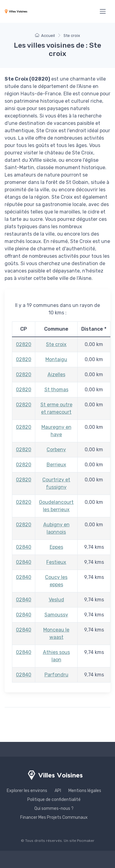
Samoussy (56, 615)
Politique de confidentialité (54, 800)
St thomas (56, 390)
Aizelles (56, 374)
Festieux (56, 562)
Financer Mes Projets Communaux (54, 817)
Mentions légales (85, 791)
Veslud (56, 600)
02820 (24, 344)
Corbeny (56, 450)
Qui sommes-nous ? (54, 808)
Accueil (45, 36)
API (58, 791)
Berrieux (56, 465)
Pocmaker (86, 841)
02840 (24, 547)
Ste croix (56, 344)
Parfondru (56, 675)
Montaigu (56, 359)
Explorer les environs (27, 791)
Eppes (56, 547)
